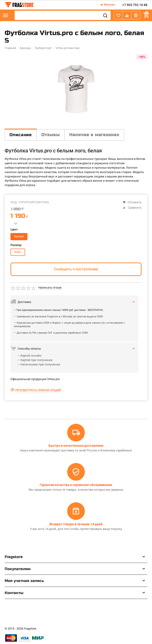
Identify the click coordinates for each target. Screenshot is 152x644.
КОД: (14, 202)
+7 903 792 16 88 (135, 5)
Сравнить (132, 208)
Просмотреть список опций (38, 390)
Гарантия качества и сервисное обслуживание (76, 485)
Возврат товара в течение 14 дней (76, 524)
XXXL (18, 252)
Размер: (16, 245)
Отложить (132, 202)
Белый (19, 236)
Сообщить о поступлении (76, 269)
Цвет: (14, 230)
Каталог (6, 15)
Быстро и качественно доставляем (76, 446)
